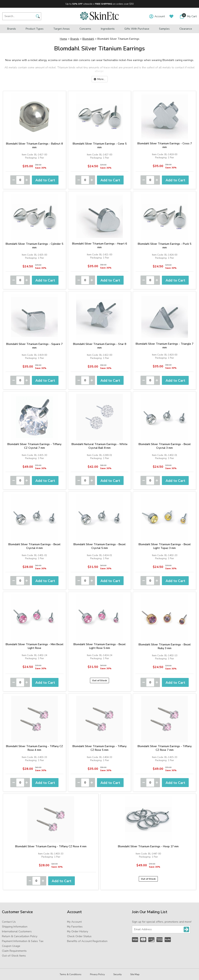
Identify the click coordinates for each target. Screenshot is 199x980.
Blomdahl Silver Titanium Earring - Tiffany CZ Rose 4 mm (34, 748)
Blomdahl (88, 39)
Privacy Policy (97, 974)
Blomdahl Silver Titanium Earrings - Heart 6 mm (99, 245)
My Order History (78, 931)
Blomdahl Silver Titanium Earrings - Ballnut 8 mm (34, 146)
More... (101, 79)
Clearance (186, 29)
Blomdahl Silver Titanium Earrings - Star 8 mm (100, 346)
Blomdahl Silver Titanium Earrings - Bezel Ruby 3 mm (165, 646)
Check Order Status (79, 936)
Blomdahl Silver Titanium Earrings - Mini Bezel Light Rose (34, 646)
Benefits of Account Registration (87, 941)
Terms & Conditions (71, 974)
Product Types (35, 29)
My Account (74, 922)
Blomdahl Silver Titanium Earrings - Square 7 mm (34, 346)
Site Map (135, 974)
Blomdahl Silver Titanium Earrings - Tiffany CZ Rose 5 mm (99, 748)
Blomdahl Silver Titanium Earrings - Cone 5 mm (100, 146)
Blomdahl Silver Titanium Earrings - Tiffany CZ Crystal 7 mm (34, 446)
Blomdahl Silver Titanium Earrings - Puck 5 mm (165, 246)
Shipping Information (15, 927)
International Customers (17, 931)
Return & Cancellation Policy (20, 936)
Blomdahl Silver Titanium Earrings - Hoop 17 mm (148, 846)
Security (117, 974)
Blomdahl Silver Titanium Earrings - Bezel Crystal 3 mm (165, 446)
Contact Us (9, 922)
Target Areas (62, 29)
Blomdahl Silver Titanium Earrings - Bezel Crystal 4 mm (34, 546)
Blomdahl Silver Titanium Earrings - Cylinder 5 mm (34, 246)
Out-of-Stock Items (14, 956)
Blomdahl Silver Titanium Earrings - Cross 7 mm (165, 145)
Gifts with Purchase (137, 29)
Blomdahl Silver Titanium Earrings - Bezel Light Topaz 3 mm (165, 546)
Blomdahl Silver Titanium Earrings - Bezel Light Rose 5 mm (99, 646)
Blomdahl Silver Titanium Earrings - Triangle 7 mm (165, 346)
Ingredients (108, 29)
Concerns (85, 29)
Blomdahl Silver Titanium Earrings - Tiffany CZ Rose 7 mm (165, 748)
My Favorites (75, 927)
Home (63, 39)
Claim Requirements (14, 951)
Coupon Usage (11, 946)
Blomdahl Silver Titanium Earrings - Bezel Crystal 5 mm (99, 546)
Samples (164, 29)
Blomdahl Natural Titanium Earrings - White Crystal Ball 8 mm (99, 446)
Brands (12, 29)
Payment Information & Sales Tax (23, 941)
